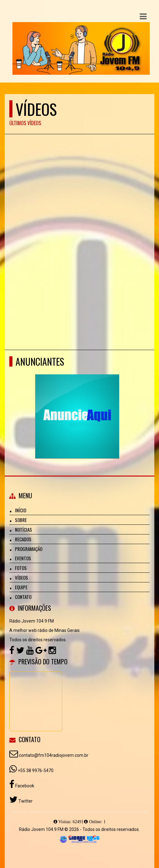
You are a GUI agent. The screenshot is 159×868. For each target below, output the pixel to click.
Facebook (24, 786)
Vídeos (21, 577)
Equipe (21, 587)
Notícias (23, 529)
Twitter (25, 801)
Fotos (21, 568)
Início (21, 510)
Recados (23, 539)
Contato (23, 597)
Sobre (21, 520)
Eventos (23, 558)
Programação (29, 549)
